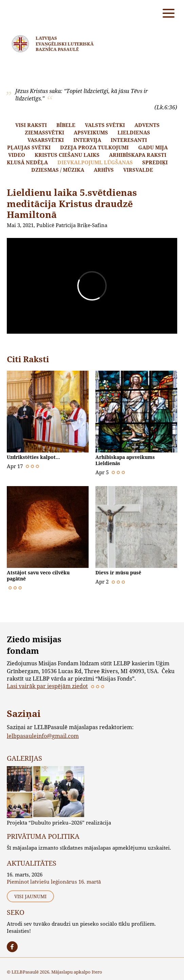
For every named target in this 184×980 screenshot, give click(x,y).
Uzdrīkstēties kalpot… (33, 457)
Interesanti (129, 140)
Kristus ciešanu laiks (67, 155)
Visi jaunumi (30, 896)
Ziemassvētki (44, 132)
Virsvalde (138, 170)
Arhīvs (104, 170)
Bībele (66, 125)
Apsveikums (91, 132)
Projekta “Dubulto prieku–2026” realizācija (59, 822)
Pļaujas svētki (29, 147)
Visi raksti (31, 125)
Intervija (87, 140)
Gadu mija (153, 147)
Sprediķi (155, 162)
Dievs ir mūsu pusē (118, 572)
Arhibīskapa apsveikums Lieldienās (125, 460)
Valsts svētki (105, 125)
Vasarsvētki (46, 140)
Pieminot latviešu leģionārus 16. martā (54, 882)
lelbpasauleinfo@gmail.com (43, 736)
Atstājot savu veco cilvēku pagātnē (38, 576)
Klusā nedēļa (27, 162)
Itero (97, 972)
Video (17, 155)
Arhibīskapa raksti (138, 155)
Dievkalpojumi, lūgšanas (95, 162)
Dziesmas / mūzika (58, 170)
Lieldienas (134, 132)
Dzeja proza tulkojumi (94, 147)
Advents (147, 125)
